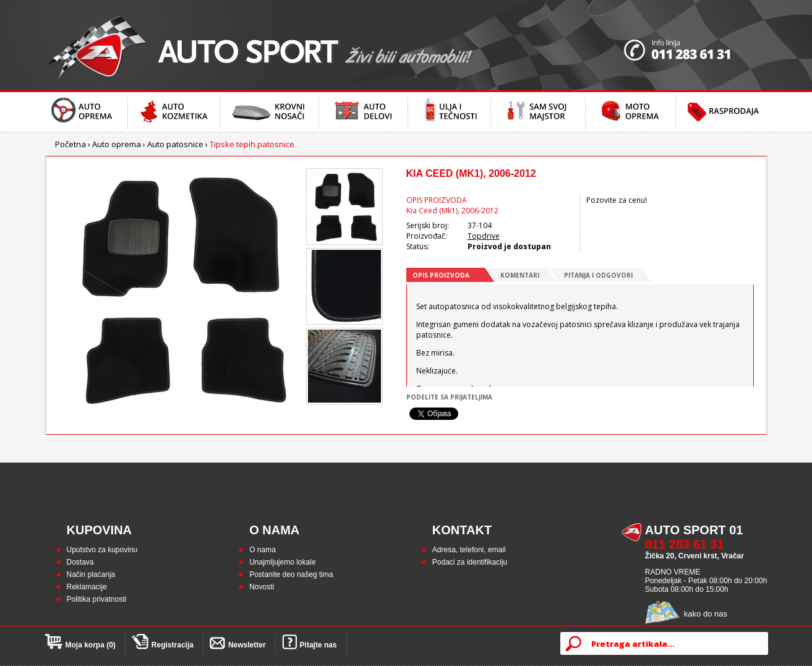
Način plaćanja (91, 574)
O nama (263, 550)
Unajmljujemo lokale (282, 562)
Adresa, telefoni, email (469, 550)
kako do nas (706, 614)
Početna (71, 144)
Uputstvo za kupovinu (102, 550)
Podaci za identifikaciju (470, 562)
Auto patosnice (175, 144)
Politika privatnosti (97, 599)
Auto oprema (117, 144)
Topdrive (484, 236)
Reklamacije (87, 587)
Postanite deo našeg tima (291, 574)
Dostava (80, 562)
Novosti (262, 587)
